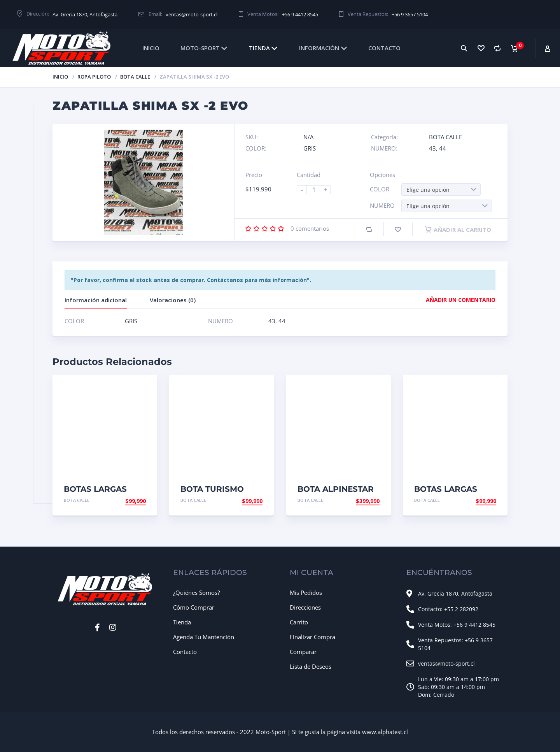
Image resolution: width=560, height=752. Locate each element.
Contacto (185, 652)
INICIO (151, 48)
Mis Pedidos (306, 592)
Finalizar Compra (312, 637)
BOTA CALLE (135, 77)
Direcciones (305, 607)
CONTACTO (384, 48)
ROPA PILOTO (94, 77)
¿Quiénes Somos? (196, 592)
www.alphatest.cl (385, 732)
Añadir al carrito (458, 230)
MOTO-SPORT (200, 48)
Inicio (60, 77)
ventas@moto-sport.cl (192, 14)
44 (443, 148)
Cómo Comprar (194, 607)
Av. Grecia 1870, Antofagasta (85, 14)
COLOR (380, 189)
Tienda (182, 622)
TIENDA (259, 48)
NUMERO (382, 205)
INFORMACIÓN (319, 48)
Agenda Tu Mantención (204, 637)
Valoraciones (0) (173, 300)
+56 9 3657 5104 (410, 14)
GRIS (310, 148)
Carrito (299, 622)
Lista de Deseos (311, 666)
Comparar (303, 652)
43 (432, 148)
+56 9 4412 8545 (300, 14)
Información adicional (96, 300)
